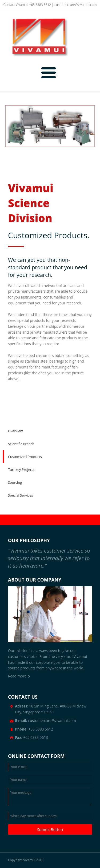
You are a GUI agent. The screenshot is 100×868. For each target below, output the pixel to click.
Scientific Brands (21, 444)
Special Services (21, 495)
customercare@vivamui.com (75, 5)
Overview (15, 431)
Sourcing (15, 482)
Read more (17, 676)
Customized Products (25, 457)
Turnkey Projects (21, 470)
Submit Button (50, 830)
